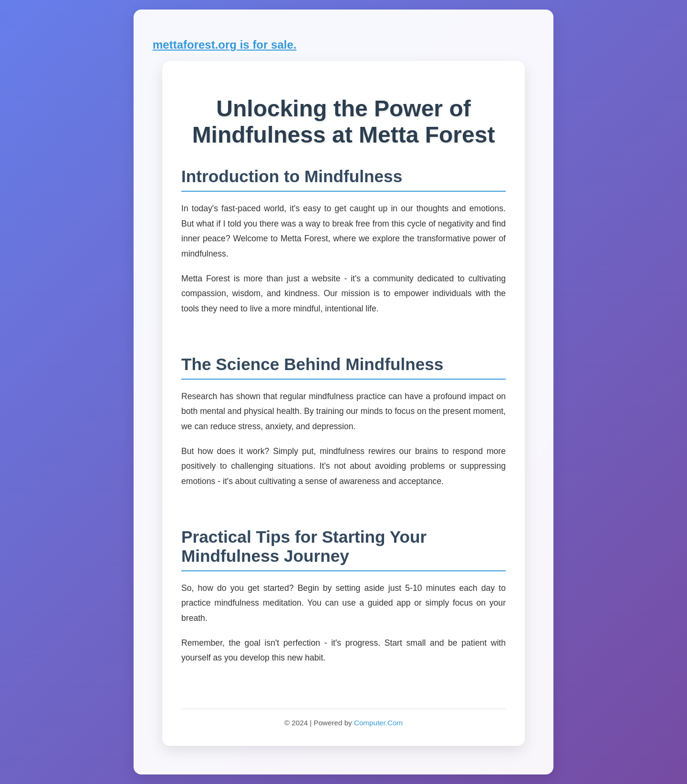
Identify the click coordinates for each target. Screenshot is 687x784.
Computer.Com (378, 723)
